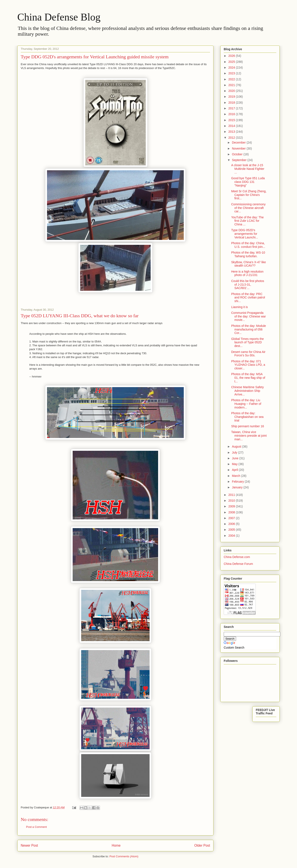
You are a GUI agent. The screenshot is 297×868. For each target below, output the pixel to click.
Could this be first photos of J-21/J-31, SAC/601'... (248, 285)
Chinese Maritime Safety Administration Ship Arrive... (248, 391)
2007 (232, 518)
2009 (232, 506)
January (238, 487)
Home (116, 845)
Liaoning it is (240, 307)
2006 (232, 524)
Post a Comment (36, 827)
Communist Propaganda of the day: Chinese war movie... (248, 316)
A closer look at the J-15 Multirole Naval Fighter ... (248, 169)
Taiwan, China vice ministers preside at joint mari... (249, 436)
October (238, 154)
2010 (232, 501)
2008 (232, 512)
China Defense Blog (59, 17)
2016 (232, 114)
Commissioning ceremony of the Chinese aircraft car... (248, 208)
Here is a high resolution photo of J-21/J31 (247, 273)
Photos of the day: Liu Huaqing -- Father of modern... (246, 404)
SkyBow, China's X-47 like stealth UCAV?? (248, 264)
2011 (232, 495)
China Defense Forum (238, 564)
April (235, 470)
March (236, 476)
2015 (232, 120)
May (235, 464)
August (237, 446)
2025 (232, 62)
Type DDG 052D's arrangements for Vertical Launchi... (245, 234)
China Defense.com (237, 557)
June (235, 458)
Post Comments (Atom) (124, 856)
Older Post (202, 845)
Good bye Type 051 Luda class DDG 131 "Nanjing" (248, 182)
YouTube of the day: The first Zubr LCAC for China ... (247, 221)
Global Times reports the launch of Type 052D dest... (248, 342)
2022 (232, 79)
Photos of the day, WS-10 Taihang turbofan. (248, 254)
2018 (232, 103)
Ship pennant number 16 (248, 426)
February (238, 482)
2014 (232, 126)
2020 (232, 91)
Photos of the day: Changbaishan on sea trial (247, 417)
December (239, 142)
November (239, 148)
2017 (232, 108)
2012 (232, 138)
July (235, 452)
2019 (232, 97)
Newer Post (29, 845)
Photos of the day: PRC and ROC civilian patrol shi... (248, 298)
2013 (232, 132)
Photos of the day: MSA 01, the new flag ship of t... (248, 378)
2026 (232, 56)
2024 (232, 68)
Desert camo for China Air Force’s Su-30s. (248, 354)
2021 (232, 85)
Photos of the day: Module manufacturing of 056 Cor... (249, 329)
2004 (232, 536)
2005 (232, 530)
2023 (232, 73)
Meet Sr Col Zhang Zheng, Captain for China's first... (249, 195)
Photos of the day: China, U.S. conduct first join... (248, 245)
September (240, 160)
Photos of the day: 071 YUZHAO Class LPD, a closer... (248, 365)
